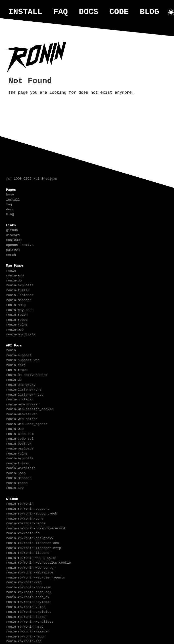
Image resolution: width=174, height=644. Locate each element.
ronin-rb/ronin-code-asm (29, 587)
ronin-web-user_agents (27, 424)
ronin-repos (17, 319)
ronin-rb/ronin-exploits (29, 611)
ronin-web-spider (22, 418)
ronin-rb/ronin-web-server (31, 567)
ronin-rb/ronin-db (23, 533)
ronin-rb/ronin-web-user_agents (36, 577)
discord (13, 235)
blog (149, 12)
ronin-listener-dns (24, 389)
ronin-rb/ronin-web (24, 582)
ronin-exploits (20, 285)
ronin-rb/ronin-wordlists (30, 621)
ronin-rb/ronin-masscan (28, 631)
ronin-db (14, 280)
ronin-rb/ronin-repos (26, 523)
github (12, 230)
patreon (13, 249)
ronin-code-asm (20, 433)
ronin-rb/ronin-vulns (26, 606)
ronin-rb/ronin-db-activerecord (36, 528)
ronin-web (15, 329)
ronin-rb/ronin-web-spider (31, 572)
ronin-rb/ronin (20, 503)
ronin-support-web (23, 360)
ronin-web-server (22, 414)
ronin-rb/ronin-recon (26, 636)
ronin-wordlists (21, 334)
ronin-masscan (19, 300)
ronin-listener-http (25, 394)
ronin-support (19, 355)
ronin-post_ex (19, 443)
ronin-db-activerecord (27, 374)
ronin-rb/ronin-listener (29, 552)
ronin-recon (17, 314)
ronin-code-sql (20, 438)
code (119, 12)
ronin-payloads (20, 309)
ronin (11, 270)
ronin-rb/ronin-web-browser (32, 557)
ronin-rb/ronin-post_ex (28, 597)
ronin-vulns (17, 324)
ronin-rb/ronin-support (28, 508)
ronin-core (16, 365)
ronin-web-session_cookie (30, 409)
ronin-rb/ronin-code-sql (29, 592)
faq (61, 12)
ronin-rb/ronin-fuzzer (27, 616)
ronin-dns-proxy (21, 384)
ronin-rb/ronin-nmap (25, 626)
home (10, 194)
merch (11, 254)
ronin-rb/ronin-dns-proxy (30, 538)
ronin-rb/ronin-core (25, 518)
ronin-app (15, 275)
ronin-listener (20, 295)
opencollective (20, 244)
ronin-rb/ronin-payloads (29, 601)
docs (89, 12)
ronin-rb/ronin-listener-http (33, 548)
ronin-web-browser (23, 404)
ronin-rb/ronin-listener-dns (33, 542)
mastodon (14, 239)
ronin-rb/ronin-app (24, 641)
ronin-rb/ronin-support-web (32, 513)
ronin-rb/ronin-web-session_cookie (38, 562)
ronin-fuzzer (18, 290)
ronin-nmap (16, 304)
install (25, 12)
